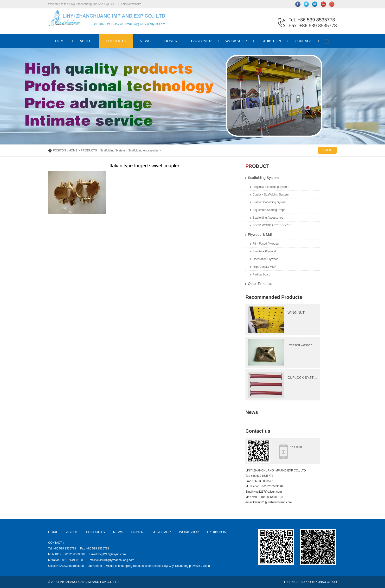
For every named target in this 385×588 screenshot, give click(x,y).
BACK (327, 150)
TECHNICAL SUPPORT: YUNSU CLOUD (310, 582)
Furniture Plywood (264, 251)
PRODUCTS (116, 41)
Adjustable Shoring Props (269, 210)
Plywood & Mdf (260, 234)
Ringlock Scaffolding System (271, 187)
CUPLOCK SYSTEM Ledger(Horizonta (317, 378)
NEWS (145, 41)
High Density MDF (264, 267)
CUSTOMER (201, 41)
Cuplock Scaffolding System (271, 195)
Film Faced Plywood (266, 244)
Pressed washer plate (304, 345)
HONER (171, 41)
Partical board (262, 274)
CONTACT (303, 41)
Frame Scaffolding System (270, 202)
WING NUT (296, 313)
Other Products (260, 284)
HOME (61, 41)
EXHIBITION (271, 41)
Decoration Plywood (266, 259)
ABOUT (86, 41)
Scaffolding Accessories (144, 150)
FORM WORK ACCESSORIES (273, 225)
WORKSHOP (236, 41)
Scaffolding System (113, 150)
